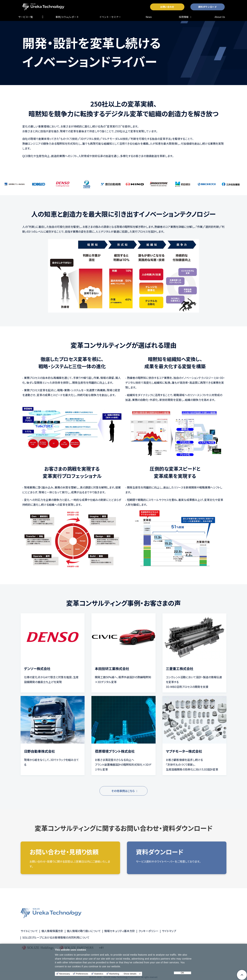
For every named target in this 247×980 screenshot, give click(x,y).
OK (182, 973)
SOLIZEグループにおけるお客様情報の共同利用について (56, 937)
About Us (220, 17)
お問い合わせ (167, 7)
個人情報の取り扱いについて (84, 931)
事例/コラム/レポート (67, 17)
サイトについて (29, 931)
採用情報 (184, 17)
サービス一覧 (26, 17)
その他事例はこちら (123, 791)
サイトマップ (169, 931)
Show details (130, 974)
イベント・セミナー (110, 17)
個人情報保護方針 (52, 931)
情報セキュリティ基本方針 (120, 931)
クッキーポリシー (148, 931)
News (149, 17)
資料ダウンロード (207, 7)
